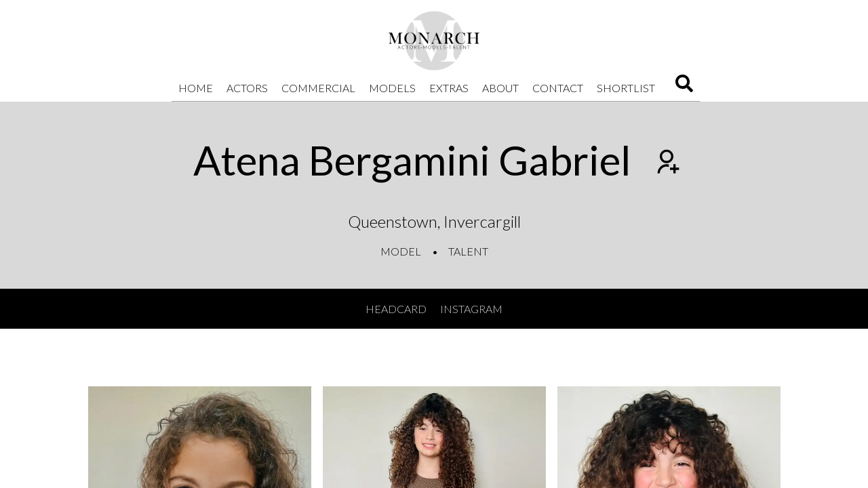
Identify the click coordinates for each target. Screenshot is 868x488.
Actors (247, 88)
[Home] (434, 41)
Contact (558, 88)
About (500, 88)
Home (196, 88)
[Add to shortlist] (667, 163)
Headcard (396, 309)
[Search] (684, 88)
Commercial (318, 88)
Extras (449, 88)
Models (392, 88)
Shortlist (626, 88)
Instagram (471, 309)
